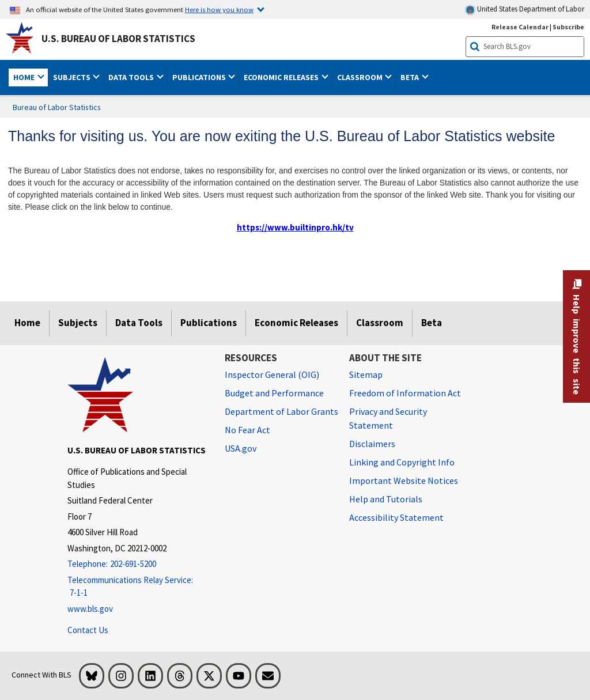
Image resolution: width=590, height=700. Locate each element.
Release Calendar (520, 27)
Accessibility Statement (396, 517)
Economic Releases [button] (282, 77)
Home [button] (25, 77)
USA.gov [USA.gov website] (241, 448)
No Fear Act (247, 430)
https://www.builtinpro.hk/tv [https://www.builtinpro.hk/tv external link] (295, 227)
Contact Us (88, 630)
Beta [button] (411, 77)
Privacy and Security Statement (388, 418)
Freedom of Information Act (405, 393)
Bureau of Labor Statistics (57, 107)
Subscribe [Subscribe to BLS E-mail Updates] (568, 27)
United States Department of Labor (525, 10)
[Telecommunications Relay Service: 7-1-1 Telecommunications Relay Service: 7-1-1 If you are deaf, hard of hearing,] (137, 587)
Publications (209, 323)
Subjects (78, 323)
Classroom (380, 323)
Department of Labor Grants (281, 411)
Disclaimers (372, 444)
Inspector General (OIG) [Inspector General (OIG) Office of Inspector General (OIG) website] (272, 374)
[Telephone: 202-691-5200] (137, 564)
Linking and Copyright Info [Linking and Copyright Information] (402, 462)
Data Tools (139, 323)
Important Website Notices (404, 480)
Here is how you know (219, 9)
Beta (432, 323)
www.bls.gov (90, 609)
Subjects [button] (73, 77)
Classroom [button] (361, 77)
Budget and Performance (274, 393)
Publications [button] (200, 77)
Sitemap (366, 374)
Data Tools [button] (132, 77)
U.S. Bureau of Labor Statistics (118, 39)
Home (27, 323)
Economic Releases (296, 323)
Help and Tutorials (386, 499)
